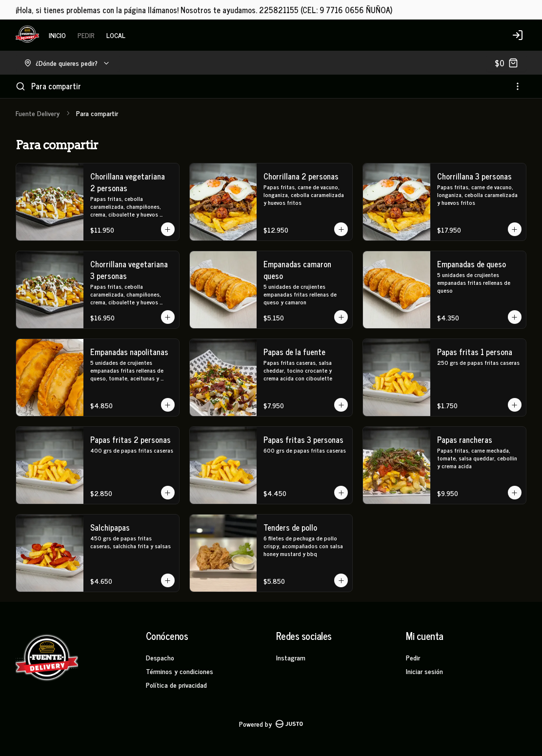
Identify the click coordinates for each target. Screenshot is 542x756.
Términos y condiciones (180, 671)
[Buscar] (20, 86)
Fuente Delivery (38, 113)
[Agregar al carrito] (168, 229)
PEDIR (86, 35)
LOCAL (116, 35)
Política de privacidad (176, 685)
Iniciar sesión (424, 671)
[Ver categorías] (518, 86)
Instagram (291, 657)
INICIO (57, 35)
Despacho (160, 657)
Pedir (413, 657)
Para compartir (56, 86)
